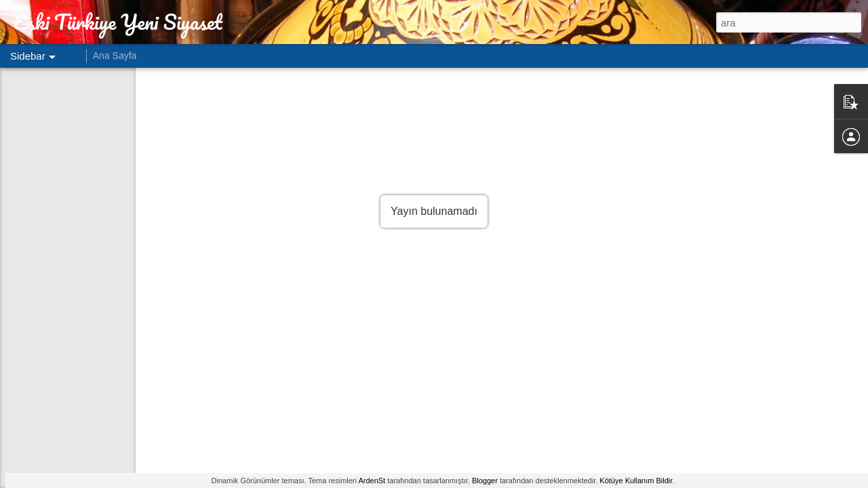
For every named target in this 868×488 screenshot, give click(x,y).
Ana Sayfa (115, 56)
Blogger (485, 481)
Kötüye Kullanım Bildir (636, 481)
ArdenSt (372, 481)
